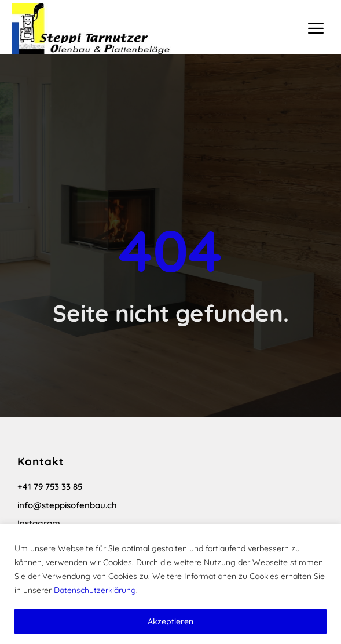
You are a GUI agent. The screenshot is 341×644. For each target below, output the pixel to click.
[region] (170, 584)
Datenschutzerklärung (95, 590)
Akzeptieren (170, 621)
